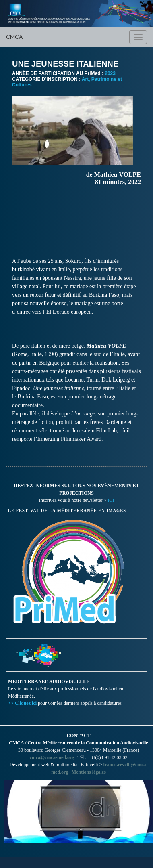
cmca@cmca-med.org (52, 757)
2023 (110, 73)
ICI (111, 500)
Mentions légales (89, 772)
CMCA (14, 37)
